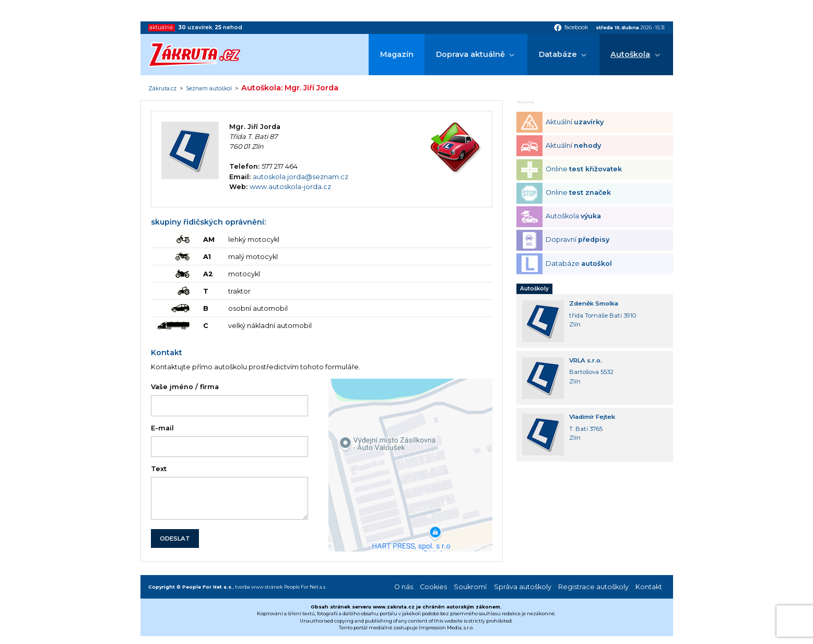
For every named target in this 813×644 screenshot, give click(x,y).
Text (159, 469)
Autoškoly (534, 289)
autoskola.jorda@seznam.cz (301, 177)
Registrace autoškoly (593, 587)
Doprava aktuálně (470, 54)
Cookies (433, 587)
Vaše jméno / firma (185, 387)
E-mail (162, 428)
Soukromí (470, 587)
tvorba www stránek (259, 587)
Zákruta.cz (162, 89)
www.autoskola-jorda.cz (290, 187)
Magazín (397, 54)
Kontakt (649, 587)
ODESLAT (175, 538)
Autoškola (630, 54)
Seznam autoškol (209, 89)
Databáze (558, 54)
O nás (404, 587)
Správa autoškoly (523, 587)
